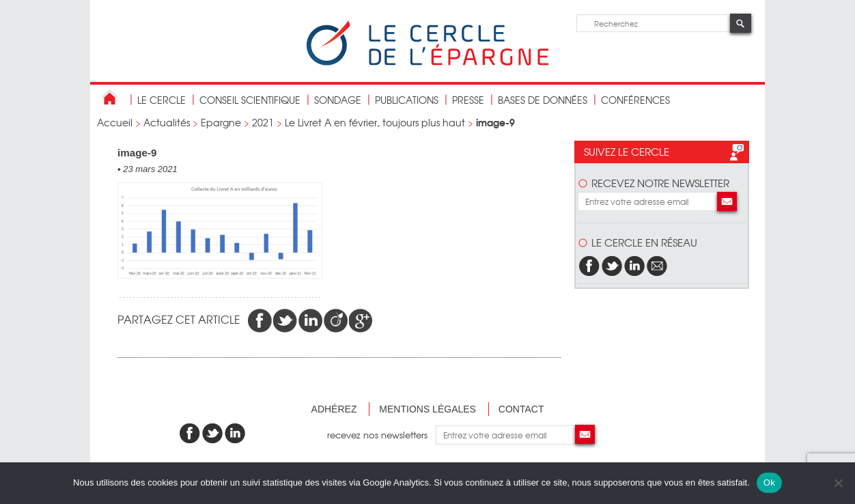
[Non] (838, 483)
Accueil (115, 122)
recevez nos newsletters (381, 435)
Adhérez (334, 409)
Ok (769, 482)
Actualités (167, 122)
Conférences (635, 100)
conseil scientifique (250, 100)
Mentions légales (427, 409)
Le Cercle (162, 100)
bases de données (543, 100)
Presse (468, 100)
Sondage (338, 100)
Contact (521, 409)
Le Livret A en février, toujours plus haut (375, 122)
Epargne (221, 122)
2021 (263, 122)
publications (407, 100)
